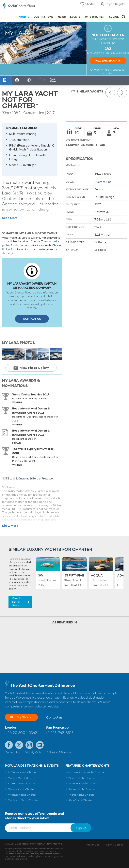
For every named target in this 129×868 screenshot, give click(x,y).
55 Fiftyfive (74, 575)
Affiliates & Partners (59, 752)
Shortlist (90, 4)
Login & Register (115, 4)
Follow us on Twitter (19, 745)
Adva (122, 575)
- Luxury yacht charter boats (19, 7)
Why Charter (95, 17)
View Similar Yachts (108, 61)
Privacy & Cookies (114, 845)
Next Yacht (122, 92)
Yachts (24, 17)
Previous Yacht (110, 92)
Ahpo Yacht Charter (80, 800)
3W (41, 575)
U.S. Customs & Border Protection (34, 478)
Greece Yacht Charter (21, 789)
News (62, 17)
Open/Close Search (124, 17)
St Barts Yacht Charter (22, 783)
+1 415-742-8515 (59, 733)
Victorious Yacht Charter (83, 783)
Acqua (97, 575)
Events (75, 17)
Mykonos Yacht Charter (22, 795)
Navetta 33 (102, 212)
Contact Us (32, 319)
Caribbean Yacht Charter (23, 800)
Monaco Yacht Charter (22, 778)
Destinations (44, 17)
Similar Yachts (90, 91)
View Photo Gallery (34, 368)
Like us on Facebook (9, 745)
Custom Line (14, 199)
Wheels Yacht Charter (82, 778)
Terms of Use (92, 845)
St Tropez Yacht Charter (22, 772)
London (11, 727)
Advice (114, 17)
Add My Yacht (33, 752)
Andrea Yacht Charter (82, 789)
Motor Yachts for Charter (47, 27)
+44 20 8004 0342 (21, 733)
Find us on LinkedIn (40, 745)
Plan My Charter (24, 717)
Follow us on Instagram (29, 745)
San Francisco (57, 727)
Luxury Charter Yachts (17, 27)
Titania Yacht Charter (81, 795)
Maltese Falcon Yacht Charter (86, 772)
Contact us (59, 717)
